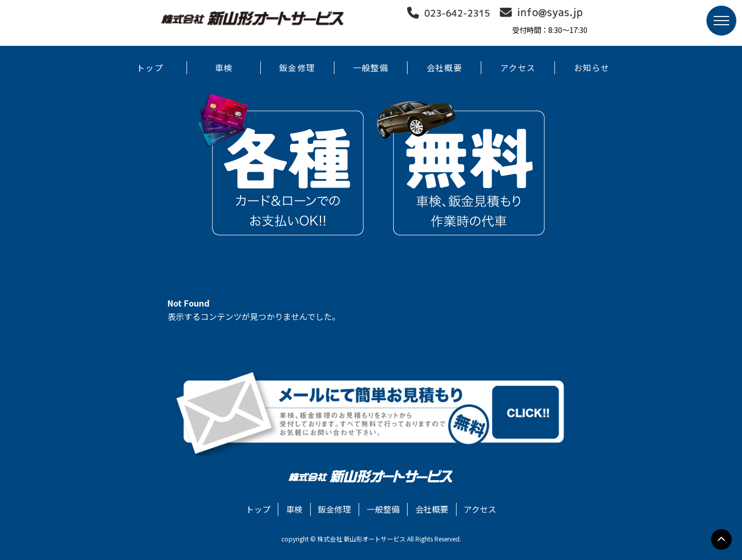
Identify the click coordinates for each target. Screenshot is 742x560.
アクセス (518, 67)
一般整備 (371, 67)
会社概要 (444, 67)
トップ (150, 67)
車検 (224, 67)
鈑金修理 (297, 67)
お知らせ (592, 67)
